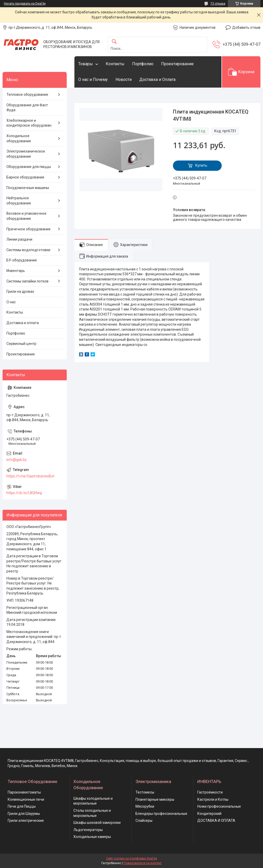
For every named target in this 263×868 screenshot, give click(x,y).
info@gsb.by (17, 460)
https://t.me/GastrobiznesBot (30, 476)
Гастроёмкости (210, 792)
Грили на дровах (20, 291)
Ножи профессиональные (219, 806)
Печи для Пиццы (22, 806)
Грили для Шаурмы (24, 814)
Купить (201, 165)
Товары (86, 64)
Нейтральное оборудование (19, 201)
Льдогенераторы (88, 830)
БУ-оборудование (22, 260)
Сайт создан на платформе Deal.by (131, 858)
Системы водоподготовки (28, 250)
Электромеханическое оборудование (26, 154)
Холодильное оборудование (19, 138)
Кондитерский (209, 814)
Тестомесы (145, 792)
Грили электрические (26, 820)
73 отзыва (218, 4)
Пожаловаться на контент (143, 863)
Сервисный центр (21, 344)
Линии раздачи (19, 239)
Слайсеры (144, 820)
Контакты (115, 64)
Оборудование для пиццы (29, 167)
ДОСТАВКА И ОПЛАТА (216, 820)
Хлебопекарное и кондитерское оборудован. (29, 123)
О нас (11, 302)
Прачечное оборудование (28, 229)
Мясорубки (145, 806)
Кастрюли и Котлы (213, 799)
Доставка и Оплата (157, 79)
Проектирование (177, 64)
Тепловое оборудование (27, 95)
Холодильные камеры (92, 837)
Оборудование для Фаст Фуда (27, 108)
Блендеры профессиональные (161, 814)
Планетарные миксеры (155, 799)
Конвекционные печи (26, 799)
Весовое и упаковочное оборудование (26, 216)
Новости (124, 79)
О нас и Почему (93, 79)
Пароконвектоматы (24, 792)
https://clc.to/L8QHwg (24, 493)
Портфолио (143, 64)
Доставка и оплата (23, 323)
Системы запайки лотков (27, 281)
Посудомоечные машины (28, 188)
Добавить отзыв (246, 27)
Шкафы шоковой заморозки (97, 823)
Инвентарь (16, 271)
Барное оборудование (25, 177)
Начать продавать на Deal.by (25, 4)
